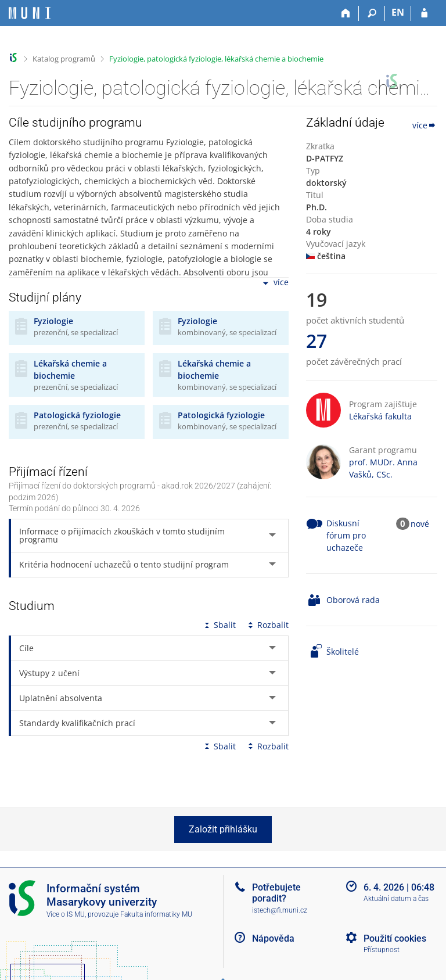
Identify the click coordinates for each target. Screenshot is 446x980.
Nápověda (273, 938)
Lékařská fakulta (380, 416)
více (275, 283)
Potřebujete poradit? (276, 893)
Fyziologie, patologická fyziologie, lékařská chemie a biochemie (216, 59)
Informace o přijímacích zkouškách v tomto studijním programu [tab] (122, 535)
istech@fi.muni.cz (280, 910)
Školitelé (343, 651)
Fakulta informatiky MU (156, 914)
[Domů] (346, 13)
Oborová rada (353, 600)
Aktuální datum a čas (396, 899)
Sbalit (219, 625)
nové (420, 524)
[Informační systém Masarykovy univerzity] (30, 13)
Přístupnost (382, 950)
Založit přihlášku (223, 829)
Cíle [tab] (26, 648)
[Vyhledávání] (372, 13)
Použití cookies (395, 938)
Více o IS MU (66, 914)
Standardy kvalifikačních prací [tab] (77, 723)
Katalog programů (64, 59)
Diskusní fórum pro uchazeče (346, 535)
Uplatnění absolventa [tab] (61, 698)
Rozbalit (267, 625)
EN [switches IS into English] (398, 12)
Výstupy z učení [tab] (49, 673)
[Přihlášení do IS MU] (424, 13)
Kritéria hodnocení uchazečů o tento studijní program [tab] (124, 564)
